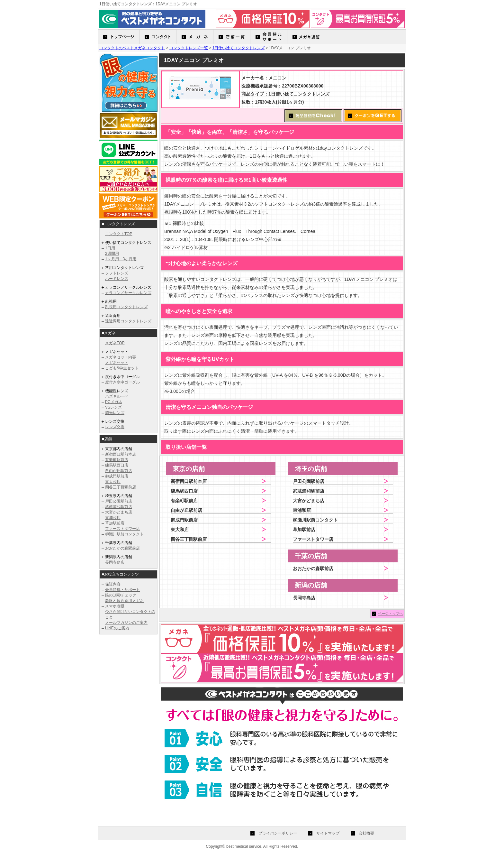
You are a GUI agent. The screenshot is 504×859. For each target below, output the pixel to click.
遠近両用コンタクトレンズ (128, 321)
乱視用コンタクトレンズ (126, 307)
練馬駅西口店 (117, 465)
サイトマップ (328, 833)
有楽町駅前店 (117, 460)
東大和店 (113, 482)
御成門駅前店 (117, 476)
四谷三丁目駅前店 (121, 487)
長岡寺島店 (115, 562)
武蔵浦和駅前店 (119, 507)
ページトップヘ (390, 614)
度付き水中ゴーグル (122, 382)
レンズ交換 (115, 427)
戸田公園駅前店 (119, 501)
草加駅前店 (115, 523)
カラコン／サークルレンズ (128, 293)
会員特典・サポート (122, 590)
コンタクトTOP (119, 234)
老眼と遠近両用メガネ (124, 601)
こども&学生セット (122, 368)
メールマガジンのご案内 (126, 623)
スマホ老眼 (115, 606)
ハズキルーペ (117, 396)
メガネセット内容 (121, 357)
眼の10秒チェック (121, 595)
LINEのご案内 (117, 628)
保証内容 (113, 584)
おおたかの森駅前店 (122, 548)
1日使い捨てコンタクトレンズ (238, 48)
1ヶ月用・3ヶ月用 (121, 259)
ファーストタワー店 (122, 529)
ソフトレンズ (117, 273)
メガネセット (117, 363)
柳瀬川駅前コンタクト (124, 534)
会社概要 (366, 833)
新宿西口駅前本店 (121, 454)
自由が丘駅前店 (119, 471)
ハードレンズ (117, 279)
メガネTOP (115, 343)
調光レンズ (115, 413)
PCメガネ (114, 402)
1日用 (110, 248)
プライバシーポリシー (278, 833)
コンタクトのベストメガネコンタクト (132, 48)
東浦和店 (113, 518)
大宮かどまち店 (119, 512)
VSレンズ (113, 407)
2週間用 (112, 254)
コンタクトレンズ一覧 (189, 48)
